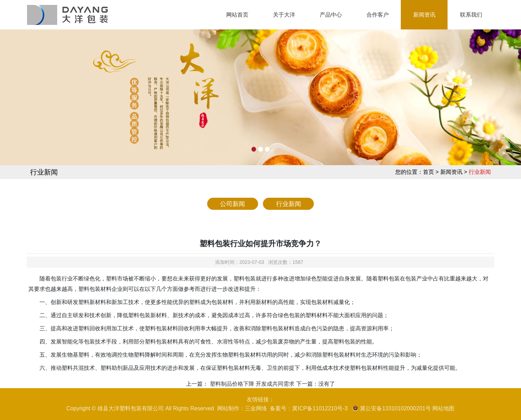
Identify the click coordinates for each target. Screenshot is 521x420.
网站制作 (228, 408)
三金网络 (256, 408)
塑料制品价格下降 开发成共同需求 (251, 384)
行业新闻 (289, 204)
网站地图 (443, 408)
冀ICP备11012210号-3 (320, 408)
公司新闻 (232, 204)
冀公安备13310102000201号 (395, 408)
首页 (429, 172)
